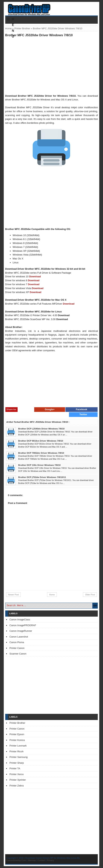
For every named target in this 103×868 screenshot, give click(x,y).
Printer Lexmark (18, 746)
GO (95, 606)
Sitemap (32, 860)
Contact (41, 860)
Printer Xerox (17, 774)
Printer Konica (17, 740)
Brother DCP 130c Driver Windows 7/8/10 (39, 465)
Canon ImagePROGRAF (23, 625)
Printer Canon (17, 648)
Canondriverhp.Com (16, 860)
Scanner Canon (18, 654)
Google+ (50, 409)
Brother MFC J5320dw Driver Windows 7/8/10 (39, 35)
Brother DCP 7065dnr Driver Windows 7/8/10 (41, 453)
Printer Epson (17, 734)
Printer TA (15, 768)
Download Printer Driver (51, 8)
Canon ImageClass (20, 620)
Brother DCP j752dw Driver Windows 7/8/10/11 (42, 477)
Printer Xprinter (18, 780)
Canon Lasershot (19, 637)
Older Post (90, 595)
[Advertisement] (52, 66)
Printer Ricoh (17, 751)
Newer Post (14, 595)
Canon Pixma (17, 642)
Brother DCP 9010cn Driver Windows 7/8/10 (41, 441)
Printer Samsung (19, 757)
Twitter (83, 414)
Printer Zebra (17, 786)
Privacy (50, 860)
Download (35, 276)
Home (9, 28)
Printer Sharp (17, 763)
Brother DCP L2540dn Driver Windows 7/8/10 (41, 429)
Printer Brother (22, 28)
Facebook (82, 409)
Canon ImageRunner (21, 631)
